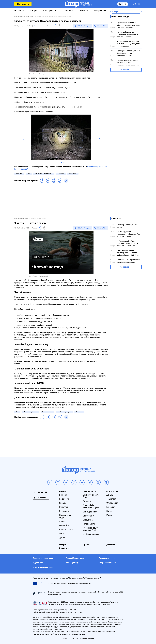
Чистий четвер (47, 412)
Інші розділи (100, 11)
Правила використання (43, 558)
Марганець (73, 174)
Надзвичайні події (65, 516)
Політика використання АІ (42, 569)
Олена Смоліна (39, 26)
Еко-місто (88, 501)
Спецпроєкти (50, 11)
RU (140, 4)
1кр (29, 174)
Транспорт (111, 499)
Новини (18, 11)
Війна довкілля (90, 512)
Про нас (84, 11)
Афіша (110, 495)
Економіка (64, 525)
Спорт (62, 521)
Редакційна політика (75, 558)
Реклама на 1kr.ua (107, 558)
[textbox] (125, 11)
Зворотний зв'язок (107, 563)
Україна (63, 503)
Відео (109, 511)
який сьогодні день (64, 412)
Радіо (109, 515)
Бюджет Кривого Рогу (91, 496)
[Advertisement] (61, 201)
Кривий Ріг (64, 499)
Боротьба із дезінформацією (91, 507)
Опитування (88, 516)
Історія (34, 11)
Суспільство (65, 511)
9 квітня (79, 412)
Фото (61, 533)
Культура (64, 507)
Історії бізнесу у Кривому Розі (90, 529)
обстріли (19, 174)
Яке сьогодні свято (30, 412)
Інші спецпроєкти (91, 534)
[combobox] (125, 11)
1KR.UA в (84, 26)
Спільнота (64, 548)
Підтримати (23, 4)
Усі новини (124, 70)
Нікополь (61, 174)
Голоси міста (89, 524)
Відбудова (88, 520)
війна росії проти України (44, 174)
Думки (62, 538)
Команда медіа (73, 563)
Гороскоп (111, 507)
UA (134, 4)
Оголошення (112, 503)
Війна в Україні (66, 529)
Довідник (69, 11)
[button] (62, 162)
